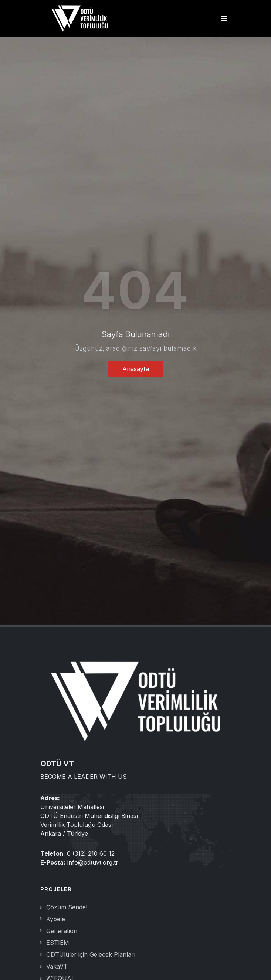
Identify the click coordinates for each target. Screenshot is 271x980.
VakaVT (57, 966)
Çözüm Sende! (67, 907)
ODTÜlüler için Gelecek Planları (91, 954)
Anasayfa (136, 369)
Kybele (56, 919)
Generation (62, 931)
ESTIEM (58, 943)
